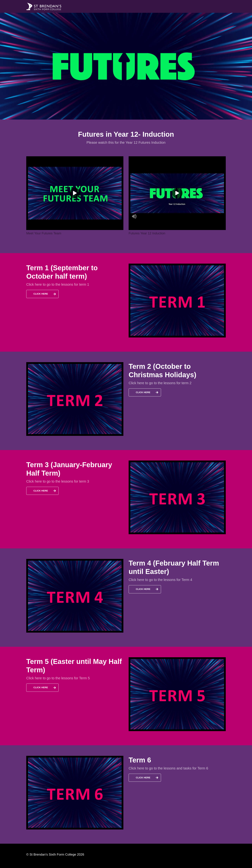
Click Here (41, 294)
